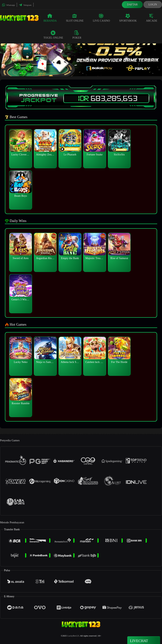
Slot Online (75, 18)
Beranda (50, 18)
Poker (77, 35)
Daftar (132, 5)
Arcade (152, 18)
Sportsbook (128, 18)
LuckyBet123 (73, 636)
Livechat (144, 641)
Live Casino (101, 18)
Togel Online (53, 35)
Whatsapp (8, 5)
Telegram (25, 5)
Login (153, 5)
